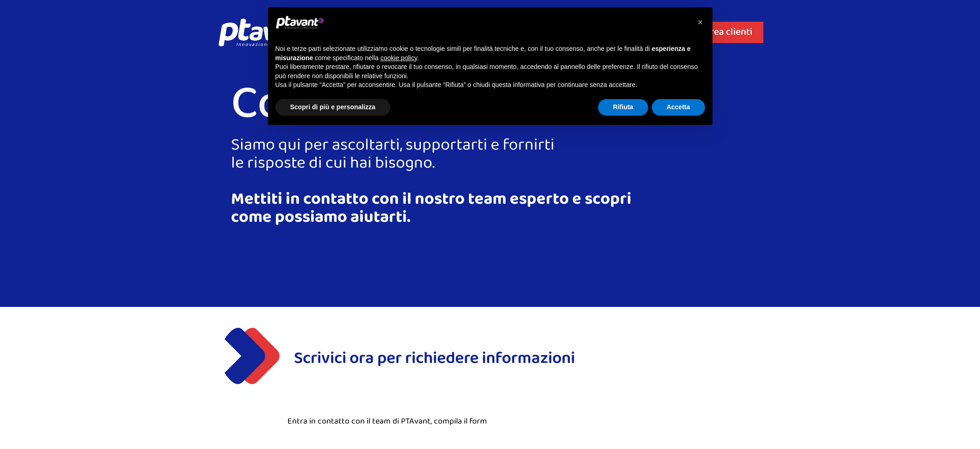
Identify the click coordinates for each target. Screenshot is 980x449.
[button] (700, 22)
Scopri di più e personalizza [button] (333, 107)
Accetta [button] (678, 107)
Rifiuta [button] (623, 107)
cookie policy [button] (399, 58)
